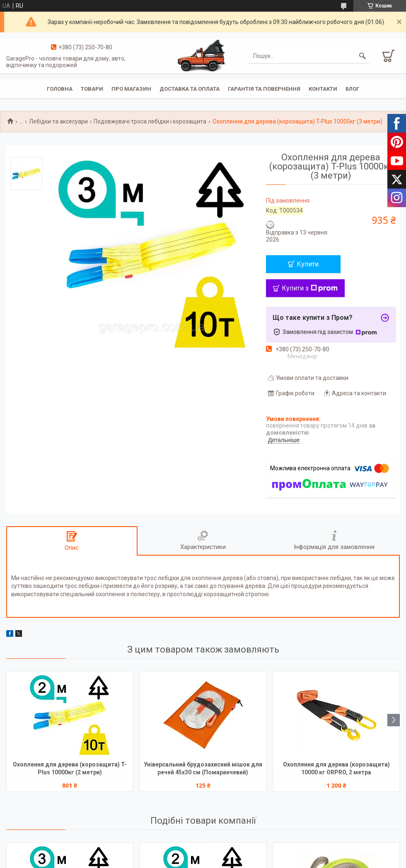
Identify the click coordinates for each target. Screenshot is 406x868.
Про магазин (131, 89)
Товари (92, 89)
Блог (352, 89)
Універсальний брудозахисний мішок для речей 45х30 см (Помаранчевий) (203, 768)
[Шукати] (362, 56)
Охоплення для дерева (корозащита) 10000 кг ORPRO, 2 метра (336, 768)
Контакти (323, 89)
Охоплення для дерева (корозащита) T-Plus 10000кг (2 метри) (70, 768)
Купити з (310, 288)
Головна (60, 89)
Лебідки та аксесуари (58, 121)
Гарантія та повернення (264, 89)
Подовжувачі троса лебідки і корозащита (150, 121)
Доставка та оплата (190, 89)
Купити (308, 264)
